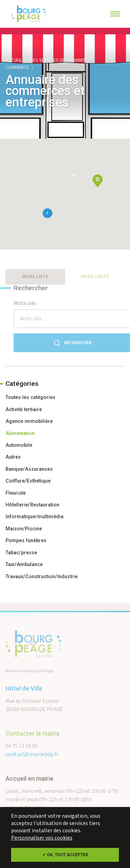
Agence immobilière (29, 421)
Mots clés (33, 303)
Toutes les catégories (31, 397)
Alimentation (20, 433)
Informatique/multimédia (34, 517)
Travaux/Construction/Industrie (42, 577)
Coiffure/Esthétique (28, 481)
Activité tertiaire (24, 410)
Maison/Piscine (24, 529)
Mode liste (35, 277)
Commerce (17, 68)
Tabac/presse (21, 553)
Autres (13, 457)
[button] (98, 181)
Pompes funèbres (26, 541)
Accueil (14, 60)
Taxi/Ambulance (24, 565)
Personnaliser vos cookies (42, 838)
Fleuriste (16, 493)
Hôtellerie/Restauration (32, 505)
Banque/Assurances (29, 469)
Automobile (19, 445)
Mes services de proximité (59, 60)
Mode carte (95, 277)
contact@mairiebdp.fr (32, 763)
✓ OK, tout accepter (65, 855)
